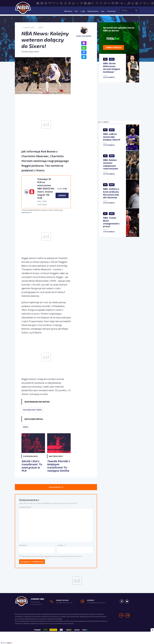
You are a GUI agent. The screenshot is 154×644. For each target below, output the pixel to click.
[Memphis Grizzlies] (93, 3)
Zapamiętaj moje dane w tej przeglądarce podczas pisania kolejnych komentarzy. (52, 556)
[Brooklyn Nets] (46, 3)
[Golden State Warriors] (73, 3)
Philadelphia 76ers (32, 410)
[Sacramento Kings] (137, 3)
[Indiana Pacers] (81, 3)
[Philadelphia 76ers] (125, 3)
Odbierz (62, 195)
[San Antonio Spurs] (141, 3)
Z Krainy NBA (29, 27)
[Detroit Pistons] (69, 3)
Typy (101, 11)
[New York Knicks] (113, 3)
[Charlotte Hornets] (50, 3)
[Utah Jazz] (148, 3)
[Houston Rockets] (77, 3)
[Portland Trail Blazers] (133, 3)
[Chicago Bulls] (54, 3)
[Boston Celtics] (42, 3)
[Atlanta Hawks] (38, 3)
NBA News (64, 11)
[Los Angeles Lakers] (89, 3)
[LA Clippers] (85, 3)
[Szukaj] (136, 11)
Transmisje (111, 11)
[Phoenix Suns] (129, 3)
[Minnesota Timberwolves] (105, 3)
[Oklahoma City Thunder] (117, 3)
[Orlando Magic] (121, 3)
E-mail (61, 545)
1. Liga (79, 11)
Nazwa (23, 545)
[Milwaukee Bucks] (101, 3)
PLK (73, 11)
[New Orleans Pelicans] (109, 3)
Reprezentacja (91, 11)
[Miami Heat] (97, 3)
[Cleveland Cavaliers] (58, 3)
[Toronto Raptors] (145, 3)
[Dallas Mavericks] (62, 3)
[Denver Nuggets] (66, 3)
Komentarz (26, 507)
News (41, 27)
